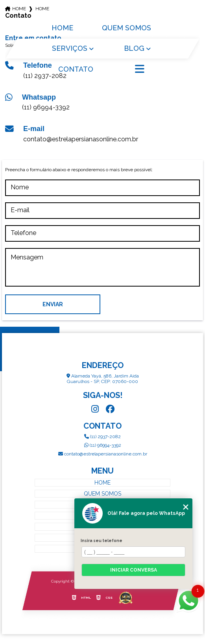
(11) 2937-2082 (102, 437)
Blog (134, 48)
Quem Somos (127, 28)
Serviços (70, 48)
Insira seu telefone (102, 540)
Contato (76, 69)
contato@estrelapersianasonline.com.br (81, 139)
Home (62, 28)
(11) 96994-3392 (46, 107)
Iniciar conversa (134, 570)
